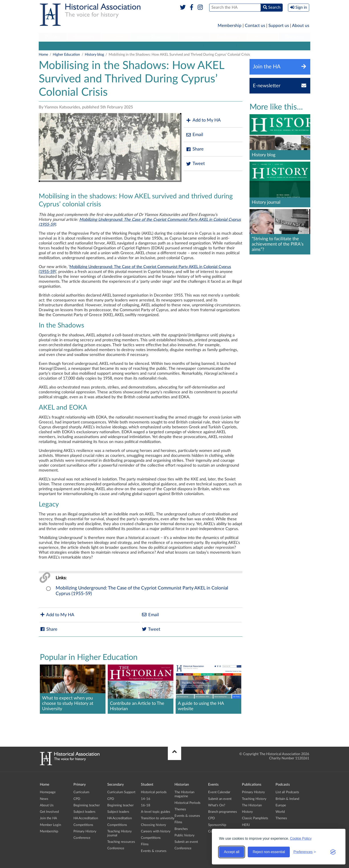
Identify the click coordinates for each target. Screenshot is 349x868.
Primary (53, 37)
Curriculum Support (121, 792)
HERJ (246, 825)
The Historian (252, 805)
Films (145, 844)
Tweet (195, 164)
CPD (77, 799)
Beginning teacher (87, 805)
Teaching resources (121, 842)
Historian (194, 37)
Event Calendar (219, 792)
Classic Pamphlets (255, 818)
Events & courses (154, 851)
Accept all (232, 852)
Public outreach (143, 46)
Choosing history (153, 825)
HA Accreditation (86, 818)
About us (301, 26)
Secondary (84, 37)
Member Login (50, 825)
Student (116, 37)
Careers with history (156, 831)
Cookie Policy (301, 839)
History (247, 812)
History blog (244, 46)
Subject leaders (84, 812)
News (44, 799)
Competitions (83, 825)
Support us (279, 26)
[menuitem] (53, 37)
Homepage (48, 792)
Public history (185, 835)
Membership (230, 26)
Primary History (85, 831)
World (280, 812)
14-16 (146, 799)
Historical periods (154, 792)
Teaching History (254, 799)
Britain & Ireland (287, 799)
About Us (47, 805)
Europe (281, 805)
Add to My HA (203, 120)
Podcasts (263, 37)
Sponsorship (217, 825)
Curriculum (81, 792)
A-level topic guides (156, 812)
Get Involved (49, 812)
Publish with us (216, 46)
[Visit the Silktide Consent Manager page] (333, 852)
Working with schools (58, 46)
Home (43, 55)
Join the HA (48, 818)
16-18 (146, 805)
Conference (82, 838)
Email (195, 135)
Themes (180, 809)
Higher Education (154, 37)
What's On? (217, 805)
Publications (229, 37)
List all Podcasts (287, 792)
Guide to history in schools (103, 46)
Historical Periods (188, 803)
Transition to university (180, 46)
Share (195, 149)
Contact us (255, 26)
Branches (294, 37)
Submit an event (186, 842)
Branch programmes (223, 812)
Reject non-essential (269, 852)
